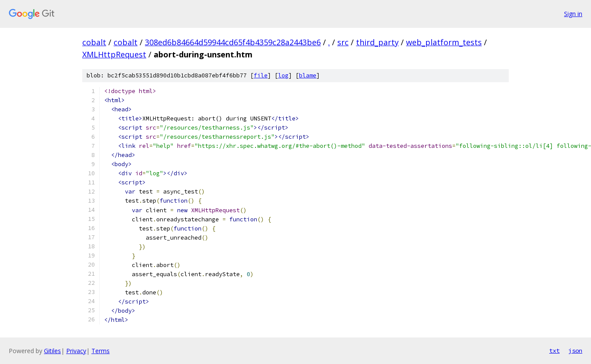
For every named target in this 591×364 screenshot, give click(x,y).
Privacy (76, 351)
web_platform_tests (444, 42)
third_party (377, 42)
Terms (101, 351)
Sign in (573, 14)
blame (308, 75)
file (261, 75)
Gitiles (52, 351)
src (343, 42)
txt (554, 351)
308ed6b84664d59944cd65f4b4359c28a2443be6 (233, 42)
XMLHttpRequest (114, 54)
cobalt (94, 42)
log (283, 75)
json (575, 351)
